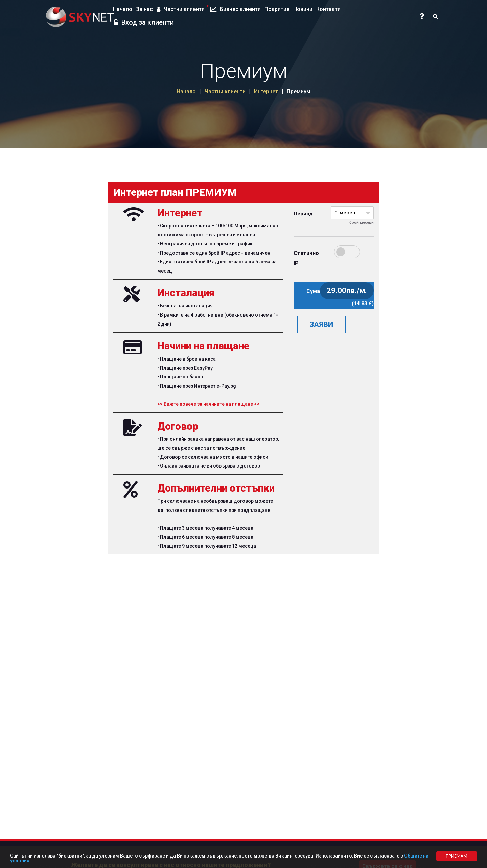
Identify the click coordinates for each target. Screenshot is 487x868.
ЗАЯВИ (321, 324)
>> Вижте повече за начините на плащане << (208, 404)
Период (297, 214)
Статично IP (297, 258)
